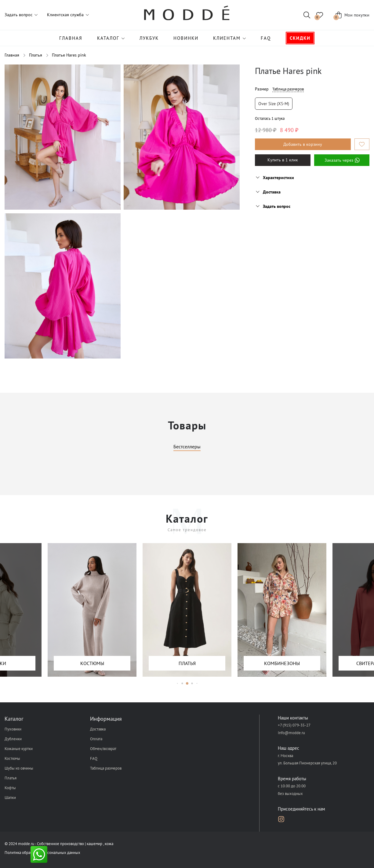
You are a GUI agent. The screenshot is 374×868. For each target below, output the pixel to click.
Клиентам (227, 38)
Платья (11, 778)
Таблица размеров (288, 89)
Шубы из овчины (19, 768)
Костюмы (12, 758)
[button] (177, 684)
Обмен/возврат (103, 749)
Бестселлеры (187, 447)
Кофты (10, 788)
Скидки (300, 38)
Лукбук (149, 38)
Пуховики (13, 729)
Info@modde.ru (291, 733)
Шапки (10, 798)
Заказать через (342, 160)
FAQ (266, 38)
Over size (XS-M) (274, 104)
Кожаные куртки (19, 749)
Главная (71, 38)
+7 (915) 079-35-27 (294, 725)
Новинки (186, 38)
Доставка (98, 729)
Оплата (96, 739)
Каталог (108, 38)
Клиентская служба (65, 15)
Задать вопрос (18, 15)
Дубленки (13, 739)
